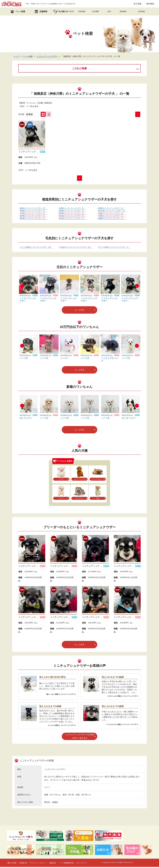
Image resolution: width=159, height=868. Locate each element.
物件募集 (150, 4)
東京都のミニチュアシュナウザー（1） (33, 219)
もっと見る (79, 311)
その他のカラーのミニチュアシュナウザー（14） (75, 248)
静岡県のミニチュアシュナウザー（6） (111, 209)
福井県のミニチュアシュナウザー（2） (33, 217)
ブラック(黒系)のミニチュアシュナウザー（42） (36, 248)
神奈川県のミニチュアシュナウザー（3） (112, 212)
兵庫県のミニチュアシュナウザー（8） (72, 209)
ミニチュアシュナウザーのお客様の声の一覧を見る (79, 737)
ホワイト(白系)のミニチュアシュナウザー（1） (114, 248)
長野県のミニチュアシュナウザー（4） (33, 212)
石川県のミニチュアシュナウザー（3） (33, 214)
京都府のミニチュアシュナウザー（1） (111, 219)
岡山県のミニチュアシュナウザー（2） (72, 217)
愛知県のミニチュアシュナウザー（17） (33, 209)
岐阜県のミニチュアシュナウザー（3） (72, 214)
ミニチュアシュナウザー (47, 57)
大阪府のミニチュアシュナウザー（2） (111, 214)
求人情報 (137, 4)
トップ (16, 57)
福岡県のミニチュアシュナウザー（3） (72, 212)
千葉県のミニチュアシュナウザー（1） (111, 217)
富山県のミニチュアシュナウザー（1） (72, 219)
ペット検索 (28, 57)
